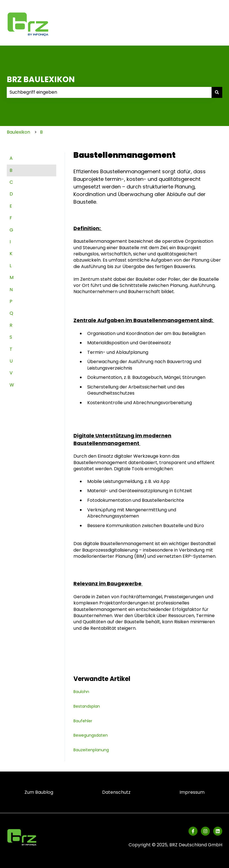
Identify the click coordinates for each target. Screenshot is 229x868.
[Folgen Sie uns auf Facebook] (193, 831)
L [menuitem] (11, 266)
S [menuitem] (11, 337)
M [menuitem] (12, 277)
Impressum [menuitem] (192, 792)
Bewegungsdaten (91, 735)
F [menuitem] (11, 218)
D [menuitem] (11, 194)
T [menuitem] (11, 349)
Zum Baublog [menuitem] (39, 792)
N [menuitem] (11, 290)
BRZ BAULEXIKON (41, 79)
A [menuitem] (11, 158)
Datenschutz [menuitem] (116, 792)
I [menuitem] (10, 242)
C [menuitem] (11, 182)
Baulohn (81, 692)
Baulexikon (18, 132)
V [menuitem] (11, 373)
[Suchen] (217, 92)
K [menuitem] (11, 254)
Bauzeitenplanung (91, 750)
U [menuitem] (11, 361)
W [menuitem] (12, 385)
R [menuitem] (11, 325)
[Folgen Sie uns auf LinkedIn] (218, 831)
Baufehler (83, 721)
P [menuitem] (11, 301)
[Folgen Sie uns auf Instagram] (205, 831)
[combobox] (109, 92)
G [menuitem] (11, 230)
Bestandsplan (87, 706)
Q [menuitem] (11, 313)
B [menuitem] (11, 170)
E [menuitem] (11, 206)
